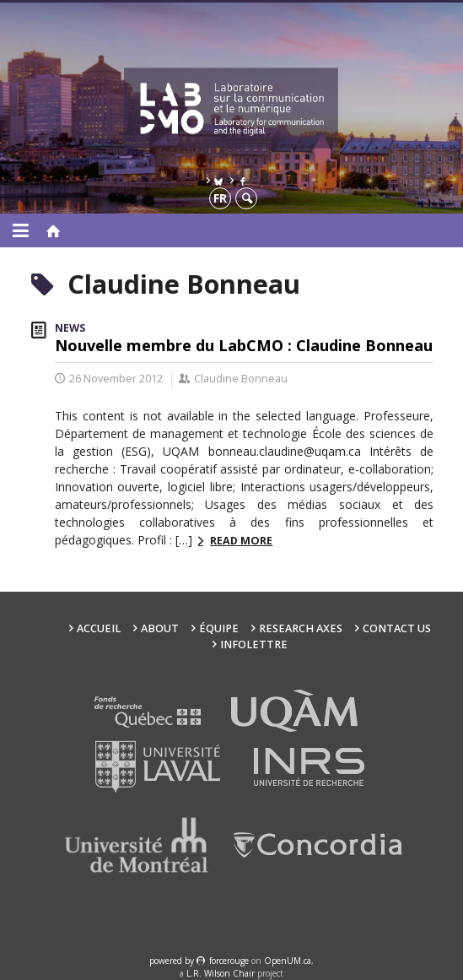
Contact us (397, 628)
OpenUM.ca (288, 961)
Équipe (219, 628)
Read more (241, 541)
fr (220, 198)
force (229, 961)
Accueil (99, 628)
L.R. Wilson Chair (221, 973)
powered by (173, 961)
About (160, 628)
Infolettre (254, 644)
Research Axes (301, 628)
